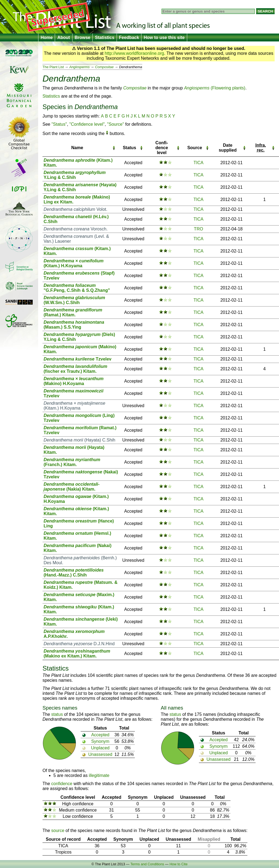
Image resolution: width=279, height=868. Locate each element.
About (63, 37)
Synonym (100, 741)
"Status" (59, 124)
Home (47, 37)
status (57, 714)
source (58, 831)
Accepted (100, 735)
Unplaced (100, 748)
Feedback (129, 37)
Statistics (104, 37)
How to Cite (178, 864)
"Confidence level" (87, 124)
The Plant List (53, 67)
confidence (62, 784)
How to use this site (164, 37)
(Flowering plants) (215, 88)
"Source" (116, 124)
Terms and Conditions (147, 864)
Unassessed (100, 754)
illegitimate (99, 775)
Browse (83, 37)
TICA (198, 163)
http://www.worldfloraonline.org (134, 53)
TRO (199, 229)
